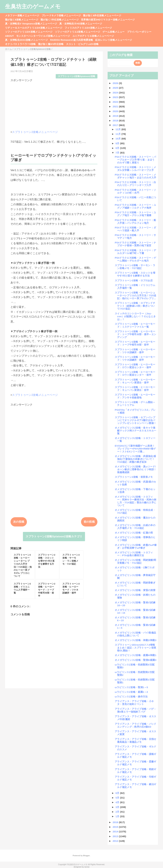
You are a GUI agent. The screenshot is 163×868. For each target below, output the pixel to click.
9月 (118, 143)
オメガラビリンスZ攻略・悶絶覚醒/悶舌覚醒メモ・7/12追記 (135, 561)
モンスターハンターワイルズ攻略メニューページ (43, 36)
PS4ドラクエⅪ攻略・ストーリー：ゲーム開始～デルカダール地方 (135, 259)
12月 (119, 129)
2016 (116, 822)
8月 (118, 148)
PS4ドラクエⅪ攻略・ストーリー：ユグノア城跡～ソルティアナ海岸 (135, 206)
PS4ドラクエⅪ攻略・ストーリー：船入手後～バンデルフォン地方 (135, 221)
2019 (116, 116)
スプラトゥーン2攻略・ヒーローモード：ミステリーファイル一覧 (135, 325)
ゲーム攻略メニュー (113, 32)
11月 (119, 134)
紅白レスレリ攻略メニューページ (114, 40)
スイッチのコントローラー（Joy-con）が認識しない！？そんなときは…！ (135, 316)
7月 (118, 153)
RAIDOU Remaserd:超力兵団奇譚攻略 (72, 40)
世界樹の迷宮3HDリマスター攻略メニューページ (108, 20)
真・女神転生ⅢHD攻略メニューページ (81, 24)
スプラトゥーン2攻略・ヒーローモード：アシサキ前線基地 (135, 396)
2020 (116, 111)
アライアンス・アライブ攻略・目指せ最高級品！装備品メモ (136, 740)
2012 (116, 841)
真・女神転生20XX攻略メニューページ (26, 40)
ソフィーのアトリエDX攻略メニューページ (29, 32)
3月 (118, 807)
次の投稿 (19, 522)
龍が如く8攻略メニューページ (22, 20)
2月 (118, 812)
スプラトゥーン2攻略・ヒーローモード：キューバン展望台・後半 (135, 381)
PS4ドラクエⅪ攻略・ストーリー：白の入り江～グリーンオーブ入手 (135, 184)
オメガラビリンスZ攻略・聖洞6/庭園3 (136, 660)
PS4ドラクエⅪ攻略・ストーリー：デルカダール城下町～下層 (135, 252)
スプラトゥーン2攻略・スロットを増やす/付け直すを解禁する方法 (135, 274)
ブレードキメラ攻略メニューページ (61, 15)
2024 (116, 93)
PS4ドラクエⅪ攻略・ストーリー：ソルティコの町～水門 (135, 191)
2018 (116, 121)
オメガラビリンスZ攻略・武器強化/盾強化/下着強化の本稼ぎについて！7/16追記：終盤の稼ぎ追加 (135, 459)
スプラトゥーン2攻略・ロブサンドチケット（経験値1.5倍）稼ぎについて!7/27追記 (135, 306)
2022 (116, 102)
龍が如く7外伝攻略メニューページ (60, 20)
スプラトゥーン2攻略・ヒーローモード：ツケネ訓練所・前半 (135, 358)
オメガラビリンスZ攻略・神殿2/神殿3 (136, 640)
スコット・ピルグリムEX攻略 (82, 44)
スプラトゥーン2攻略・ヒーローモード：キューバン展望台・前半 (135, 389)
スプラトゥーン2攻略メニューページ (35, 132)
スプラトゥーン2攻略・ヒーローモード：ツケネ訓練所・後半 (135, 351)
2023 (116, 97)
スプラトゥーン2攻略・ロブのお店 (134, 280)
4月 (118, 802)
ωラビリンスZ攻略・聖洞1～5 (131, 687)
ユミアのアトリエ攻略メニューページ (93, 36)
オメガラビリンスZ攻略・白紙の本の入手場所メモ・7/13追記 (135, 527)
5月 (118, 798)
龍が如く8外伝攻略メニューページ (102, 15)
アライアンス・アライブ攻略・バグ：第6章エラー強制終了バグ (136, 710)
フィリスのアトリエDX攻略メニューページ (88, 28)
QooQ (87, 867)
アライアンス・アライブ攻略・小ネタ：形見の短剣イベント (134, 703)
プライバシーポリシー (139, 32)
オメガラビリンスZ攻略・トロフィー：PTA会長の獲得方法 (134, 554)
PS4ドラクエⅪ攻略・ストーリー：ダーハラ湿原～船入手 (135, 229)
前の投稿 (89, 522)
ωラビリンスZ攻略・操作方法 (131, 697)
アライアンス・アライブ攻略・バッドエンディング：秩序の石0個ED (136, 725)
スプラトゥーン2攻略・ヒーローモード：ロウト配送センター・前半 (135, 373)
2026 (116, 83)
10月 (119, 139)
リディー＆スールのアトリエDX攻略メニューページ (34, 28)
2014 (116, 832)
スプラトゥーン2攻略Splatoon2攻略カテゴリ (54, 536)
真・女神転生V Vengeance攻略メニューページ (31, 24)
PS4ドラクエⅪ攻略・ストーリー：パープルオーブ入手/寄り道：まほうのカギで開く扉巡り (135, 160)
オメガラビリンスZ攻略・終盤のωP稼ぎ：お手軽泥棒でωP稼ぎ (136, 546)
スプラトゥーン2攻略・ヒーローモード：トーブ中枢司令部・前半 (135, 343)
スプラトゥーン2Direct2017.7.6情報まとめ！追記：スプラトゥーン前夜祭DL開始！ (135, 648)
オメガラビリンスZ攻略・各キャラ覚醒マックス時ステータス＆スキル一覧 (135, 431)
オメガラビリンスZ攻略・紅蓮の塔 (134, 533)
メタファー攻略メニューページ (22, 15)
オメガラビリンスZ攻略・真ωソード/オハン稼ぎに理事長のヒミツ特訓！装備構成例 (135, 469)
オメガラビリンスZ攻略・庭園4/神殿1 (136, 655)
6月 (118, 793)
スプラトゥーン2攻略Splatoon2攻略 (77, 76)
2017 (116, 125)
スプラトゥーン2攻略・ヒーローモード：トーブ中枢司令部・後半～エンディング (135, 334)
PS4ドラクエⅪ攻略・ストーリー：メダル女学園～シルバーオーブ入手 (135, 169)
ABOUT (9, 36)
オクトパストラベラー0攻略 (20, 44)
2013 (116, 836)
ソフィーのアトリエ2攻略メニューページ (78, 32)
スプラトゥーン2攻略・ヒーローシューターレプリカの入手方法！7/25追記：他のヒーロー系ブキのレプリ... (135, 295)
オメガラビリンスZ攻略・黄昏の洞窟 (135, 590)
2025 (116, 88)
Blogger (86, 856)
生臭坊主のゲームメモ (33, 6)
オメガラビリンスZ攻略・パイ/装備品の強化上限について (135, 634)
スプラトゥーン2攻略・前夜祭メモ (134, 477)
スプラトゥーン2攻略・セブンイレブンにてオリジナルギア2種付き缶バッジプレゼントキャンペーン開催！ (135, 420)
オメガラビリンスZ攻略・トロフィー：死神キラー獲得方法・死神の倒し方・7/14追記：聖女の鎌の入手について (135, 501)
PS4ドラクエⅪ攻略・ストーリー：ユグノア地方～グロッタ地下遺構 (135, 214)
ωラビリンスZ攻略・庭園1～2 (131, 692)
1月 (118, 816)
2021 (116, 106)
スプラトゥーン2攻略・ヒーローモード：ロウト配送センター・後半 (135, 366)
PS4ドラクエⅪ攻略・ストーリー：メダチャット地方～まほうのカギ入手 (135, 176)
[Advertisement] (54, 105)
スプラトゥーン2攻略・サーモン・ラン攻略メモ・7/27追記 (135, 267)
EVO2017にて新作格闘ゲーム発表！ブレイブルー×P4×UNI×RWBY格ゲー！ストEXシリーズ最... (135, 449)
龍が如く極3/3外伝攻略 (51, 44)
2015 (116, 827)
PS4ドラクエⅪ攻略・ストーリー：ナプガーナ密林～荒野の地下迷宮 (135, 244)
